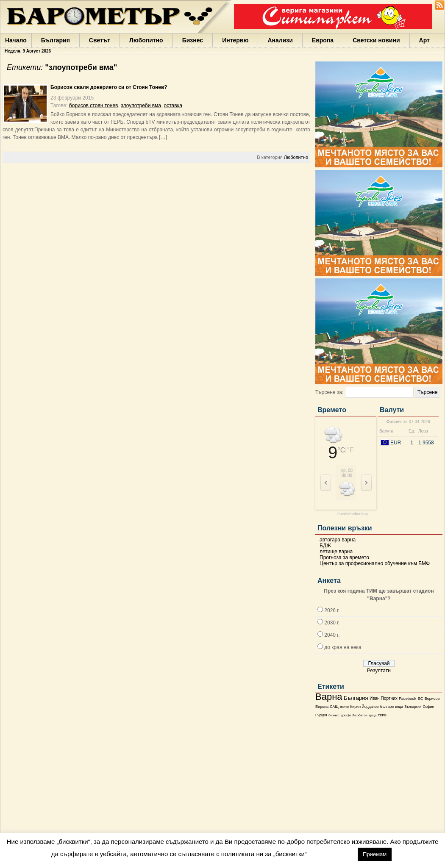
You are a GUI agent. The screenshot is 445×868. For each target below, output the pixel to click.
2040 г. (332, 635)
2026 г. (332, 610)
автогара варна (338, 540)
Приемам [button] (375, 854)
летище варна (336, 552)
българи (387, 707)
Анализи (280, 40)
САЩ (334, 707)
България (56, 40)
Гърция (321, 715)
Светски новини (376, 40)
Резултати (379, 671)
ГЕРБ (382, 715)
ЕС (420, 699)
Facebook (407, 699)
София (428, 707)
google (346, 715)
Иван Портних (384, 698)
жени (344, 707)
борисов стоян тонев (94, 105)
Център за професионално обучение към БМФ (375, 563)
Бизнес (193, 40)
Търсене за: (329, 392)
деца (373, 715)
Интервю (235, 40)
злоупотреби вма (141, 105)
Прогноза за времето (344, 557)
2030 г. (332, 623)
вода (399, 707)
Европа (323, 40)
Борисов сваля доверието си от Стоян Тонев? (109, 87)
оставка (173, 105)
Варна (329, 697)
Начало (16, 40)
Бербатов (360, 715)
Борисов (432, 699)
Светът (100, 40)
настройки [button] (332, 854)
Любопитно (146, 40)
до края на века (343, 647)
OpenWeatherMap (352, 514)
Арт (424, 40)
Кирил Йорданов (364, 707)
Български (413, 707)
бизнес (334, 715)
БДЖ (325, 546)
